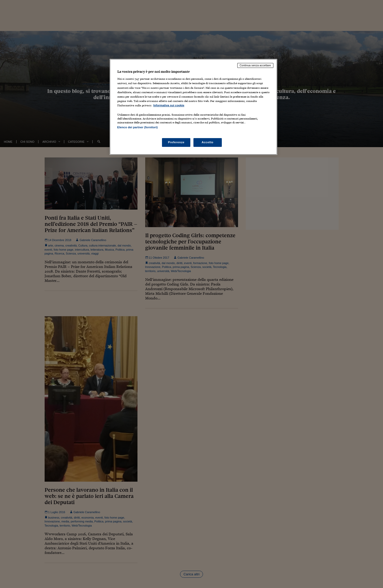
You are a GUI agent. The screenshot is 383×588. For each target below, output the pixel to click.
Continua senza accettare (255, 65)
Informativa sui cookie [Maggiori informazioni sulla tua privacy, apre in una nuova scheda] (169, 105)
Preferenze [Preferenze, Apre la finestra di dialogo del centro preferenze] (176, 142)
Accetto (208, 142)
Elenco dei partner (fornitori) (138, 127)
